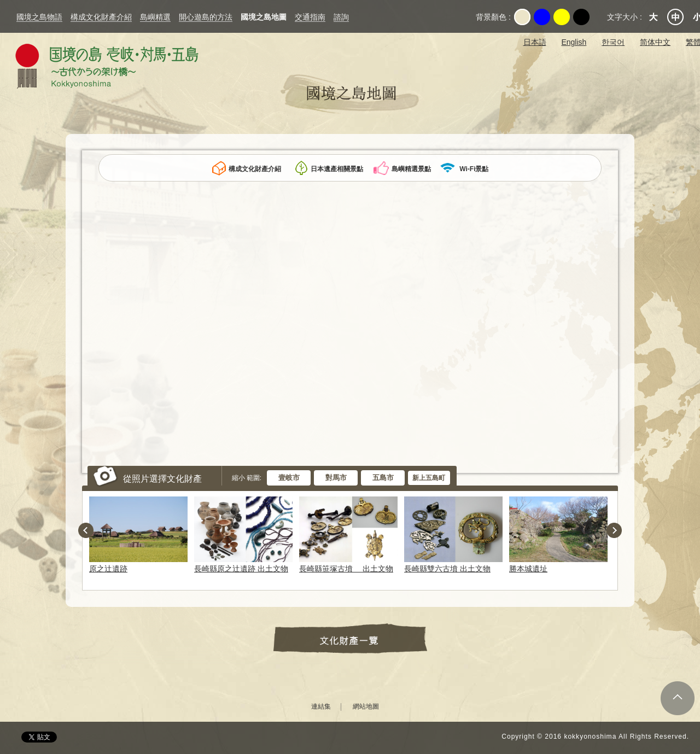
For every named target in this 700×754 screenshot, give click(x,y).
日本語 (535, 42)
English (574, 42)
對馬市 (336, 478)
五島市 (383, 478)
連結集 (321, 707)
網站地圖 (366, 707)
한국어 (613, 42)
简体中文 (655, 42)
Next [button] (614, 530)
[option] (141, 535)
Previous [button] (86, 530)
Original (522, 17)
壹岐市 (289, 478)
